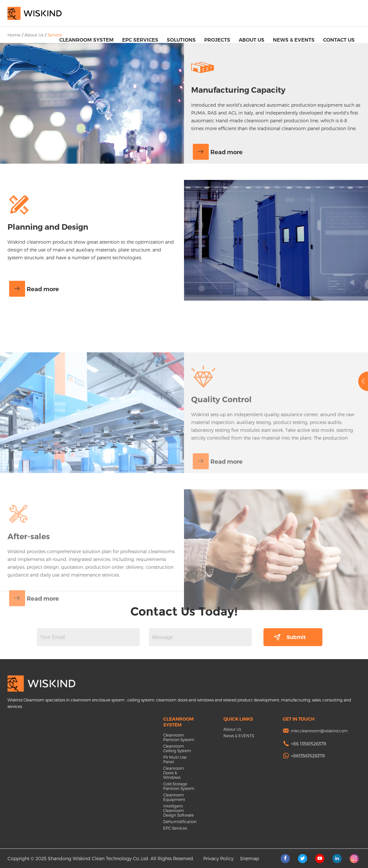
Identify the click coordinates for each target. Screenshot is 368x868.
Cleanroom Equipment (174, 797)
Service (55, 35)
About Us (252, 40)
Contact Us (339, 40)
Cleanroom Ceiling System (177, 748)
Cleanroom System (86, 40)
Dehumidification (179, 821)
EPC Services (140, 40)
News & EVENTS (294, 40)
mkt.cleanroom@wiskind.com (319, 731)
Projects (217, 40)
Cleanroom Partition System (179, 737)
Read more (218, 152)
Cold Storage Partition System (179, 786)
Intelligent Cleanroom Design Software (178, 810)
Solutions (181, 40)
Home (14, 35)
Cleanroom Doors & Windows (174, 773)
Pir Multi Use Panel (175, 759)
